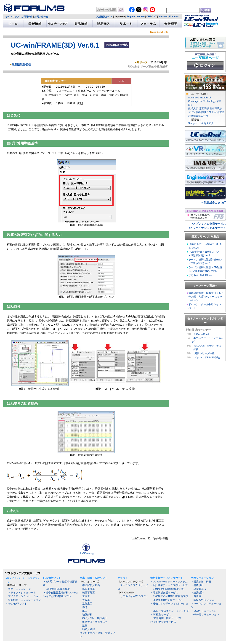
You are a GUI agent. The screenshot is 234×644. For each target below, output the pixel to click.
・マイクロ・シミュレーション (23, 596)
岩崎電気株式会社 (198, 116)
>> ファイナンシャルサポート (207, 228)
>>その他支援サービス (163, 622)
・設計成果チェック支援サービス (169, 585)
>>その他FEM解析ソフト (57, 596)
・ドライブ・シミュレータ (21, 593)
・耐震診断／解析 (201, 582)
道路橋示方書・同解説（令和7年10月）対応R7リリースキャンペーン (206, 297)
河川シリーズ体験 (205, 353)
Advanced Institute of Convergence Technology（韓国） (204, 101)
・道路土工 (86, 603)
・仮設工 (85, 600)
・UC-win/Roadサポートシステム (169, 582)
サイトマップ (12, 17)
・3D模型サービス (161, 614)
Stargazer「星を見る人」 (202, 123)
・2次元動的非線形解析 (56, 589)
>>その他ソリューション (205, 614)
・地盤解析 (86, 614)
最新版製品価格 (21, 65)
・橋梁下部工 (87, 593)
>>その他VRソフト (16, 603)
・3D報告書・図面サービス (166, 618)
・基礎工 (85, 596)
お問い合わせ (41, 17)
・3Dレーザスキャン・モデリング (170, 611)
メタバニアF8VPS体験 (207, 357)
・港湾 (84, 607)
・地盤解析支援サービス (164, 593)
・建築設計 (197, 593)
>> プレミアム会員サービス (209, 224)
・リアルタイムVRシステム (133, 596)
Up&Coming (86, 552)
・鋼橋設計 (197, 585)
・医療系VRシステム (203, 600)
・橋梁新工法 (199, 589)
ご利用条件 (27, 17)
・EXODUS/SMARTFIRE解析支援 (169, 596)
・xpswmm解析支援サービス (166, 600)
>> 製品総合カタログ (213, 203)
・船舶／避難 (87, 629)
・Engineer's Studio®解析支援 (167, 589)
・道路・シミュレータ (18, 589)
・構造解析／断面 (90, 585)
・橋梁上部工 (87, 589)
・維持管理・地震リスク (94, 622)
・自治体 (196, 596)
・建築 (84, 625)
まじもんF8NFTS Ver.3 (201, 275)
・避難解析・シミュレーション (23, 600)
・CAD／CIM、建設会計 (93, 618)
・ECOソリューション (204, 611)
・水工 (84, 611)
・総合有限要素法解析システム (61, 593)
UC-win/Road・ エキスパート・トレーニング (208, 338)
